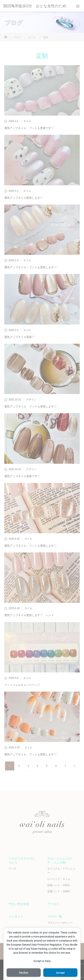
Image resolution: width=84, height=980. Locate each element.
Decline (24, 973)
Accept (60, 973)
